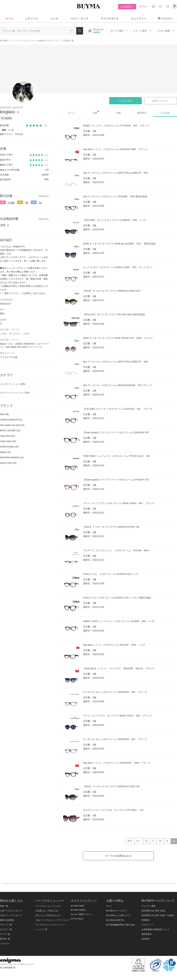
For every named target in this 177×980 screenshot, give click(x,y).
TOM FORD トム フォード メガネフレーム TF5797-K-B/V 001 (116, 456)
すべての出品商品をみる (118, 856)
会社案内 (146, 939)
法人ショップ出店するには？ (48, 915)
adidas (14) (5, 452)
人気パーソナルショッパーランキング (52, 920)
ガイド (109, 906)
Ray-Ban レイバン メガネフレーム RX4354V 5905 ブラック (115, 149)
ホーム (71, 113)
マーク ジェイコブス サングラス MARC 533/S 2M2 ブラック (117, 716)
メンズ (54, 18)
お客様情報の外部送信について (156, 929)
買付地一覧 (5, 939)
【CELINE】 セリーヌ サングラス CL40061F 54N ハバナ (115, 220)
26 (146, 841)
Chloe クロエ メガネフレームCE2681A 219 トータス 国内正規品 (117, 598)
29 (167, 841)
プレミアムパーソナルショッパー (50, 925)
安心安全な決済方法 (115, 920)
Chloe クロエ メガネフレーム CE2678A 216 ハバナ (111, 574)
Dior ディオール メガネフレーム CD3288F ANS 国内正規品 (115, 196)
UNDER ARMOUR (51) (11, 420)
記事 (96, 112)
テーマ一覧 (5, 934)
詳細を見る (44, 196)
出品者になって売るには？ (47, 911)
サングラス (15, 334)
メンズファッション (13, 384)
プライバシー (148, 925)
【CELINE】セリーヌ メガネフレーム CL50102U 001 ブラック (118, 409)
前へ (139, 841)
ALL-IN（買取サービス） (82, 914)
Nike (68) (4, 414)
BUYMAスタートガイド (117, 911)
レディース (32, 18)
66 (27, 203)
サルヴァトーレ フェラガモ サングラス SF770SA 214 (113, 810)
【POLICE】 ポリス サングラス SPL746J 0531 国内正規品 (114, 314)
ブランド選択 (142, 31)
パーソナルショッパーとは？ (48, 906)
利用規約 (146, 920)
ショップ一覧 (41, 929)
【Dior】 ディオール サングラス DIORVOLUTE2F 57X (112, 291)
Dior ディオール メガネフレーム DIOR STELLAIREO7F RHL (116, 173)
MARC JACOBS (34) (10, 431)
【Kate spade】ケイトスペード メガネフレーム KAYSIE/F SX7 (116, 480)
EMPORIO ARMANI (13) (12, 458)
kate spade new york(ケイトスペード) (24, 347)
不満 (34, 202)
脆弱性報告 (147, 934)
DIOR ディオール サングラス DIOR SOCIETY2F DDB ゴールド (118, 338)
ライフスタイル (110, 18)
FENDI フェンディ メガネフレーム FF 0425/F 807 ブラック (116, 126)
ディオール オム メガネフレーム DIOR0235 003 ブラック (115, 692)
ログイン (143, 6)
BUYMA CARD (77, 906)
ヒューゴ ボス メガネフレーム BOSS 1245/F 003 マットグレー (118, 267)
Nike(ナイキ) (6, 344)
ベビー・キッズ (79, 18)
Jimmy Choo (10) (8, 463)
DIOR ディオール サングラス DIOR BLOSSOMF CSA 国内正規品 (119, 244)
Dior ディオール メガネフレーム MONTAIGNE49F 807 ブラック (117, 385)
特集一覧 (4, 906)
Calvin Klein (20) (8, 441)
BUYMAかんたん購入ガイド (119, 915)
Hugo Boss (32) (7, 436)
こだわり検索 (165, 31)
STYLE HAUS (77, 919)
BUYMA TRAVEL (78, 910)
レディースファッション (15, 393)
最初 (130, 841)
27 (153, 841)
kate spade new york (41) (12, 425)
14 (40, 203)
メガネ (3, 334)
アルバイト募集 (149, 906)
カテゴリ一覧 (6, 929)
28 (160, 841)
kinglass (7, 112)
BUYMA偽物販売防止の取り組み (121, 925)
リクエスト (165, 18)
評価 (118, 113)
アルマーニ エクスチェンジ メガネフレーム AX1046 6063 (116, 550)
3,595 (11, 203)
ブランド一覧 (6, 925)
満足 (3, 202)
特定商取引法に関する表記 (154, 911)
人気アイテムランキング (11, 911)
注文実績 (165, 113)
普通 (20, 202)
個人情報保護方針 (8, 968)
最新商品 (142, 113)
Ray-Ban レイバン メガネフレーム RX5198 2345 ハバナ (114, 645)
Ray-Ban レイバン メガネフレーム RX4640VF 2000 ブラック (117, 763)
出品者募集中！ (127, 7)
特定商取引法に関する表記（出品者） (158, 915)
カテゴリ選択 (119, 31)
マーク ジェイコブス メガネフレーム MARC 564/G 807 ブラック (119, 503)
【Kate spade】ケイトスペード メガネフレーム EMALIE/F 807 (116, 432)
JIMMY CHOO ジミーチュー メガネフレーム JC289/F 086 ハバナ (119, 621)
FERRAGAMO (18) (9, 447)
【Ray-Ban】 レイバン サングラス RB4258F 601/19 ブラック (119, 668)
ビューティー (139, 18)
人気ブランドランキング (11, 915)
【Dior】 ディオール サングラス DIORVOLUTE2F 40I (111, 527)
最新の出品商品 (7, 920)
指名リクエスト (161, 101)
